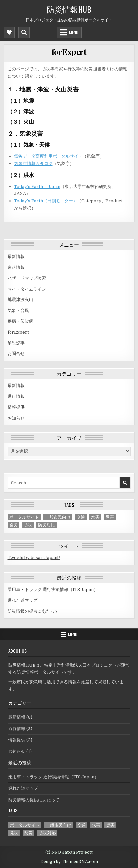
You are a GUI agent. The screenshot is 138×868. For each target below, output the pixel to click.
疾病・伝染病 (20, 321)
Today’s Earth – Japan (37, 186)
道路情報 (16, 267)
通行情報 (16, 396)
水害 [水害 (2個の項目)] (95, 517)
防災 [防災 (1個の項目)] (28, 525)
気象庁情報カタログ (33, 163)
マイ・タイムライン (27, 289)
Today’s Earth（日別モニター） (46, 201)
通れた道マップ (23, 600)
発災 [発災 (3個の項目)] (13, 525)
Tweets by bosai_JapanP (34, 558)
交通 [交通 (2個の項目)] (81, 517)
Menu (74, 32)
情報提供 (16, 407)
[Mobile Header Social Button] (9, 32)
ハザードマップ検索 (27, 278)
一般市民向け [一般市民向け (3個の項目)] (58, 517)
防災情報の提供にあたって (33, 611)
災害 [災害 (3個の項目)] (110, 517)
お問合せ (16, 354)
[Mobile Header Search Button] (24, 32)
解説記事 (16, 343)
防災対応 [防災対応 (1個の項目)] (47, 525)
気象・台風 (18, 310)
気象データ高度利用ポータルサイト (48, 156)
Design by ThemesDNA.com (69, 862)
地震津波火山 (20, 300)
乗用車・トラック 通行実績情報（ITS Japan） (53, 589)
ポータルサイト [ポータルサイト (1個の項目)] (24, 517)
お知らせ (16, 418)
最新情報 (16, 256)
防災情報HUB (69, 9)
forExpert (69, 52)
